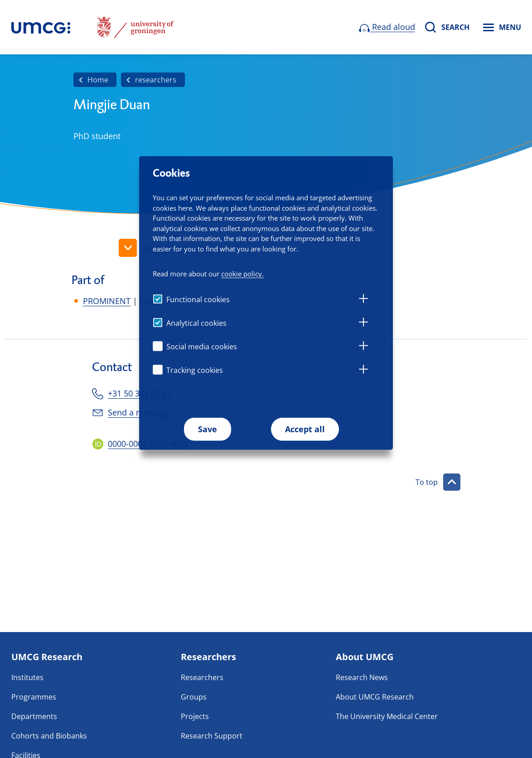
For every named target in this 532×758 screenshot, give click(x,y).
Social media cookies (202, 347)
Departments (34, 716)
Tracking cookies (195, 370)
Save (208, 429)
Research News (362, 677)
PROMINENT (107, 301)
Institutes (27, 677)
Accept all (305, 429)
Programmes (34, 697)
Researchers (202, 677)
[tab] (363, 300)
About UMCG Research (375, 697)
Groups (194, 697)
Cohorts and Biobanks (49, 736)
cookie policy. (242, 273)
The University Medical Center (387, 716)
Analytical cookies (196, 323)
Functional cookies (198, 299)
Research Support (212, 736)
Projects (195, 716)
